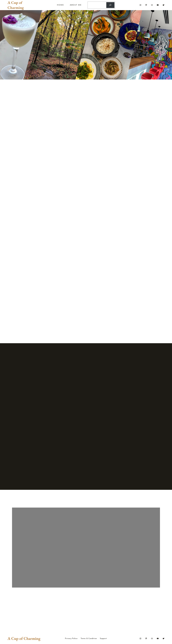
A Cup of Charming (16, 5)
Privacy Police (71, 639)
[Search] (110, 5)
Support (103, 639)
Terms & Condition (89, 639)
